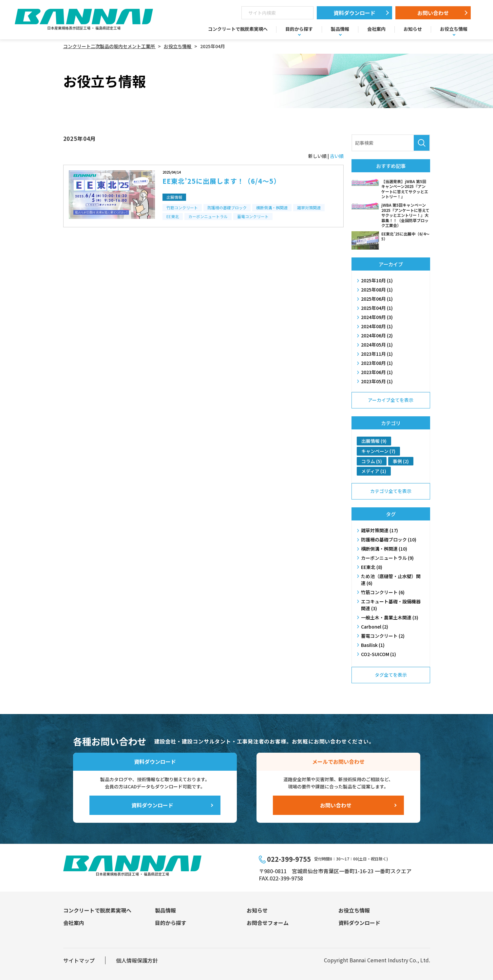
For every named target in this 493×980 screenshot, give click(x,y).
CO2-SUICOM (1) (379, 654)
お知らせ (413, 29)
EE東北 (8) (372, 567)
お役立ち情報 (454, 29)
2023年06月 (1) (377, 372)
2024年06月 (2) (377, 335)
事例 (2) (401, 461)
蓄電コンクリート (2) (383, 636)
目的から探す (299, 29)
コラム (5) (372, 461)
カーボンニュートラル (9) (387, 558)
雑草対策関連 (309, 207)
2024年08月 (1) (377, 326)
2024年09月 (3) (377, 317)
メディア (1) (374, 471)
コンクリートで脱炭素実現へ (238, 29)
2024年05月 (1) (377, 345)
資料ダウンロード (354, 13)
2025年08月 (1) (377, 290)
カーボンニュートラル (208, 216)
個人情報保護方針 (137, 960)
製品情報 (340, 29)
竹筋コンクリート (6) (383, 592)
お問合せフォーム (268, 923)
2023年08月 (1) (377, 363)
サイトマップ (79, 960)
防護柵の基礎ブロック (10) (389, 539)
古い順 (337, 156)
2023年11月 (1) (377, 354)
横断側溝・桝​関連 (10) (384, 549)
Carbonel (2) (375, 627)
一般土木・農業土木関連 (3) (390, 617)
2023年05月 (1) (377, 381)
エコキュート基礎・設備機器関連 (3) (391, 605)
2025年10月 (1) (377, 280)
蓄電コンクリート (253, 216)
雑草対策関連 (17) (379, 530)
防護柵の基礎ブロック (227, 207)
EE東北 (173, 216)
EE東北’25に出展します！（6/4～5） (221, 181)
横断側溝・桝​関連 (272, 207)
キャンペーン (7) (378, 451)
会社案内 (376, 29)
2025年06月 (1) (377, 299)
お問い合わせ (433, 13)
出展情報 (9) (374, 441)
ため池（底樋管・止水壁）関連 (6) (391, 580)
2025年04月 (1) (377, 308)
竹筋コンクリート (182, 207)
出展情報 (174, 197)
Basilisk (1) (373, 645)
